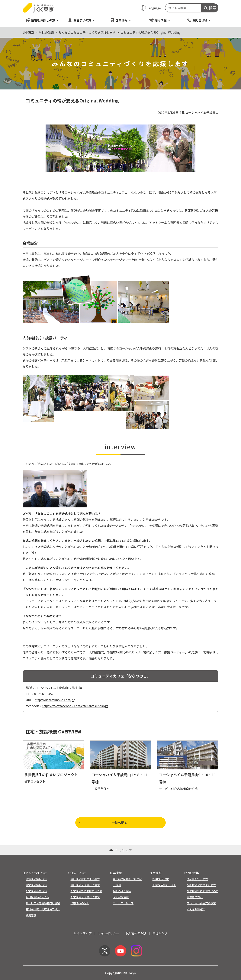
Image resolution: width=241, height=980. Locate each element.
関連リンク (160, 933)
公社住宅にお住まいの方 (85, 879)
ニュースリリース (123, 903)
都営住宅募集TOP (36, 891)
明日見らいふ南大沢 (37, 897)
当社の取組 (46, 32)
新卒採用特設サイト (164, 885)
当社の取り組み (122, 891)
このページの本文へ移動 (120, 0)
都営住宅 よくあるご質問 (85, 897)
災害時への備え (80, 903)
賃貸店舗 (31, 915)
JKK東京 (28, 32)
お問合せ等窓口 (196, 909)
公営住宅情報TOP (36, 885)
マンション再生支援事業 (201, 903)
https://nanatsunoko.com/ (55, 700)
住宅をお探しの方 (42, 20)
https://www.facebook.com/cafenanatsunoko (75, 706)
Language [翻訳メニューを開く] (154, 8)
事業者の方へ (195, 897)
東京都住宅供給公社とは (127, 879)
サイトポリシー (108, 933)
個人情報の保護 (136, 933)
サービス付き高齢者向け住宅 (43, 903)
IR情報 (117, 885)
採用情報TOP (161, 879)
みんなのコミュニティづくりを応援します (87, 32)
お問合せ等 (199, 20)
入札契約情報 (121, 897)
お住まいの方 (81, 20)
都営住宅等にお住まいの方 (86, 891)
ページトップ (120, 850)
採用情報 (160, 20)
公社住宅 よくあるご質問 (85, 885)
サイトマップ (83, 933)
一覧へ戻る (103, 823)
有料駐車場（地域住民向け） (43, 909)
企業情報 (120, 20)
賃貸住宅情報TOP (36, 879)
